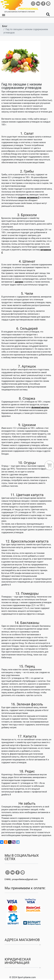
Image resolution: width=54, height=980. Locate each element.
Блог (5, 26)
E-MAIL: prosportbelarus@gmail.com (21, 879)
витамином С (33, 197)
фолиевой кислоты (40, 407)
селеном (22, 197)
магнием (19, 282)
